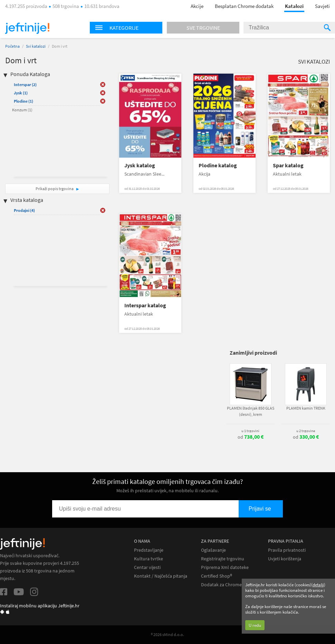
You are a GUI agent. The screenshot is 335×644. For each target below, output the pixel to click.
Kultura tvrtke (149, 559)
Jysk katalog (140, 165)
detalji (318, 585)
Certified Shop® (217, 576)
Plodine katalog (218, 165)
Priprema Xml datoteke (225, 567)
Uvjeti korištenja (285, 559)
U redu (255, 625)
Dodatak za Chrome (221, 585)
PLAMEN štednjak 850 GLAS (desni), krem (251, 411)
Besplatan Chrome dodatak (244, 6)
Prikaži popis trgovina (55, 189)
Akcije (197, 6)
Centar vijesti (147, 567)
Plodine (23, 101)
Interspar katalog (145, 305)
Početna (12, 46)
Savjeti (322, 6)
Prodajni (24, 210)
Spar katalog (288, 165)
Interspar (25, 85)
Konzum (22, 110)
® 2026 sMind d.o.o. (167, 634)
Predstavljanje (149, 550)
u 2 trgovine (306, 431)
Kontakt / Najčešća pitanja (161, 576)
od (251, 437)
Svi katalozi (36, 46)
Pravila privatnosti (287, 550)
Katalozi (294, 6)
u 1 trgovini (250, 431)
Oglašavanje (213, 550)
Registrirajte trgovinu (223, 559)
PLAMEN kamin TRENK (306, 408)
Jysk (21, 93)
